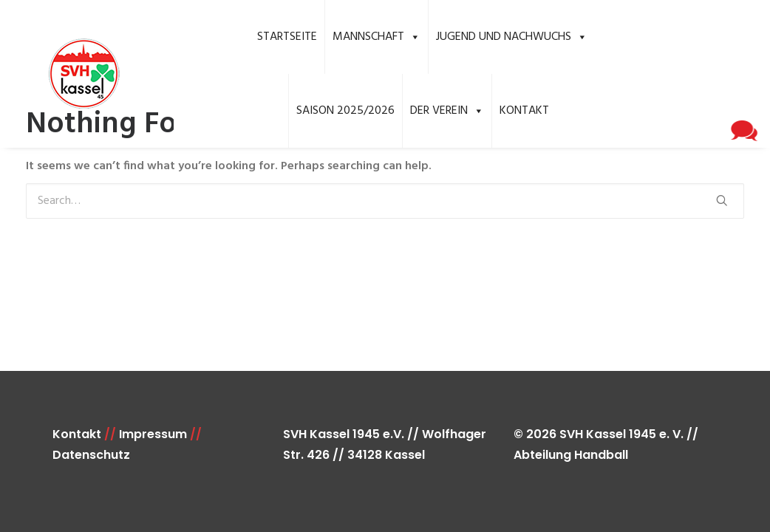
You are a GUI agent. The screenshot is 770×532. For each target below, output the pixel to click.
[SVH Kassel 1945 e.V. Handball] (63, 74)
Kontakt (524, 111)
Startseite (287, 37)
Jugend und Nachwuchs (512, 37)
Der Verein (447, 111)
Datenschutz (91, 455)
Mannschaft (377, 37)
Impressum (153, 434)
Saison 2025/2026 (345, 111)
